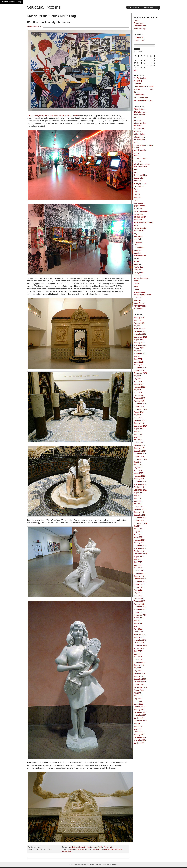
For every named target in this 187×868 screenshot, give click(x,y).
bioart (136, 143)
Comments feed (140, 26)
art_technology (140, 140)
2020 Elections (140, 115)
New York (138, 239)
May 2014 (138, 532)
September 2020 (140, 373)
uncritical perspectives (142, 295)
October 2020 (139, 370)
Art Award (138, 126)
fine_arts (109, 847)
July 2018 (138, 415)
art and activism (140, 123)
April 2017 (138, 440)
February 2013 (140, 573)
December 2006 (140, 737)
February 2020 (140, 387)
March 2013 (138, 571)
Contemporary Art (94, 847)
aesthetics (73, 847)
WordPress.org (140, 29)
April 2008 (138, 701)
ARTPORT (138, 81)
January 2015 (139, 512)
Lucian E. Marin (95, 865)
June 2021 (138, 359)
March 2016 (138, 473)
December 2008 (140, 679)
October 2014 (139, 521)
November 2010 (140, 640)
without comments (35, 26)
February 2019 (140, 398)
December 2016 (140, 451)
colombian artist (140, 150)
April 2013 (138, 568)
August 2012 (139, 587)
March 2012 (138, 598)
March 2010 (138, 660)
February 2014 (140, 540)
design (136, 172)
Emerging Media (140, 184)
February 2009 (140, 673)
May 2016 (138, 468)
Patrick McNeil (94, 849)
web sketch (138, 309)
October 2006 (139, 743)
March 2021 (138, 362)
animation (138, 120)
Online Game (139, 248)
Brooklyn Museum (78, 849)
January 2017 (139, 448)
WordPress (113, 865)
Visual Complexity (141, 98)
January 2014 (139, 543)
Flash (136, 200)
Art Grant (137, 131)
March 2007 (138, 732)
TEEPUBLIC (139, 37)
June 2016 (138, 465)
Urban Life (138, 298)
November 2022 (140, 345)
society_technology (141, 278)
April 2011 (138, 629)
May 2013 (138, 565)
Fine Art (103, 847)
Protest (137, 261)
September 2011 (140, 615)
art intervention (140, 137)
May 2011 (138, 626)
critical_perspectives (142, 164)
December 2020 (140, 368)
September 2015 (140, 490)
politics (137, 259)
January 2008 (139, 710)
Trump (136, 289)
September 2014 (140, 523)
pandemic (138, 250)
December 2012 (140, 579)
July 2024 (138, 326)
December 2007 (140, 712)
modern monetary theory (143, 222)
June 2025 (138, 320)
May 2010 (138, 654)
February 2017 (140, 445)
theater (137, 281)
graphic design (140, 206)
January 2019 (139, 401)
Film (136, 192)
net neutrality (139, 231)
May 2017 (138, 437)
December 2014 (140, 515)
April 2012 (138, 596)
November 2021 (140, 354)
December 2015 (140, 482)
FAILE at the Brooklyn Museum (49, 22)
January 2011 (139, 637)
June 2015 (138, 498)
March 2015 (138, 507)
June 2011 (138, 623)
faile (86, 849)
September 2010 (140, 646)
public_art (138, 264)
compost (137, 156)
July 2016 (138, 462)
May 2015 (138, 501)
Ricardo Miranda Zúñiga (12, 2)
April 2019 (138, 393)
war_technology (140, 306)
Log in (136, 20)
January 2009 (139, 676)
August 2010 (139, 648)
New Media (138, 236)
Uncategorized (139, 292)
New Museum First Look (143, 89)
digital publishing (140, 175)
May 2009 (138, 671)
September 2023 (140, 337)
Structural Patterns (44, 7)
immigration (138, 214)
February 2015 (140, 509)
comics (137, 153)
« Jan (136, 70)
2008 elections (139, 109)
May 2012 (138, 593)
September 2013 (140, 554)
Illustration (138, 209)
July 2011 (138, 621)
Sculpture (138, 270)
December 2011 (140, 607)
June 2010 (138, 651)
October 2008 (139, 685)
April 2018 (138, 418)
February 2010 (140, 662)
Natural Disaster (140, 228)
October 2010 (139, 643)
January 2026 (139, 317)
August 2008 (139, 690)
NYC (136, 245)
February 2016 (140, 476)
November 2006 (140, 740)
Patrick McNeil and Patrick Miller (111, 849)
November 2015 (140, 484)
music (136, 225)
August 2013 (139, 557)
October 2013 (139, 551)
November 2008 (140, 682)
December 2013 (140, 546)
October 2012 (139, 584)
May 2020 (138, 379)
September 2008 (140, 687)
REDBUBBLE (139, 40)
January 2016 (139, 479)
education (138, 181)
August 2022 (139, 348)
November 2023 (140, 334)
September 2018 (140, 409)
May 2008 (138, 698)
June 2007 (138, 726)
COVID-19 (138, 161)
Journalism (138, 220)
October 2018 (139, 406)
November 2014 (140, 518)
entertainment (139, 186)
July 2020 (138, 376)
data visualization (141, 167)
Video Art (137, 300)
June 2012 (138, 590)
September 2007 (140, 721)
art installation (82, 847)
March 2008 (138, 704)
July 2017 (138, 432)
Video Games (139, 303)
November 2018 (140, 404)
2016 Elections (140, 112)
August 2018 (139, 412)
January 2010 (139, 665)
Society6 (137, 275)
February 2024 (140, 329)
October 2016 (139, 457)
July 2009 (138, 668)
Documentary (139, 178)
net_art (137, 234)
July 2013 (138, 559)
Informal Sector (140, 217)
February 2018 (140, 420)
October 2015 (139, 487)
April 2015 (138, 504)
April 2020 (138, 381)
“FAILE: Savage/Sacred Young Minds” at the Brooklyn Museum (53, 115)
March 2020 (138, 384)
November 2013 (140, 548)
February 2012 (140, 601)
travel (136, 286)
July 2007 (138, 724)
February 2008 (140, 707)
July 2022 (138, 351)
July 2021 (138, 356)
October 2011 (139, 612)
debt (136, 170)
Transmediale (139, 95)
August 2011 (139, 618)
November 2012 (140, 582)
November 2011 (140, 610)
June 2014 (138, 529)
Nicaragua (138, 242)
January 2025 (139, 323)
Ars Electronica (140, 78)
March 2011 (138, 632)
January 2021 (139, 365)
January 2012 (139, 604)
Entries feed (138, 23)
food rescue (138, 203)
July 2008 (138, 693)
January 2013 (139, 576)
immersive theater (141, 211)
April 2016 (138, 470)
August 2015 (139, 493)
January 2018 (139, 423)
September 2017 (140, 426)
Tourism (137, 284)
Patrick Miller (67, 851)
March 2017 (138, 443)
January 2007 (139, 735)
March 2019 (138, 395)
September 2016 (140, 459)
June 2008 (138, 696)
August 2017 (139, 429)
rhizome (137, 92)
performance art (140, 256)
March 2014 (138, 537)
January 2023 (139, 343)
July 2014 (138, 526)
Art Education (139, 129)
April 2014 (138, 534)
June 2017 (138, 434)
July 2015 (138, 495)
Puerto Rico (138, 267)
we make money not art (143, 100)
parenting (137, 253)
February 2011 (140, 635)
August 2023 (139, 340)
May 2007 (138, 729)
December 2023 (140, 331)
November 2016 (140, 454)
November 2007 (140, 715)
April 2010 (138, 657)
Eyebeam (138, 84)
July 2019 (138, 390)
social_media (139, 273)
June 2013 (138, 562)
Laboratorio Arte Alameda (144, 87)
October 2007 (139, 718)
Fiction (136, 189)
